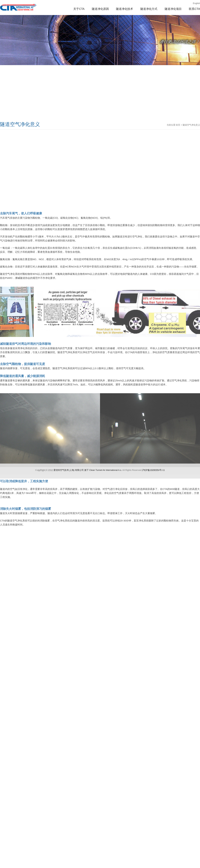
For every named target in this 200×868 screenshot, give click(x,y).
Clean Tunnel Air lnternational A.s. (106, 530)
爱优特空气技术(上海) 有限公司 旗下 (71, 530)
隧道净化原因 (100, 9)
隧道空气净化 (18, 8)
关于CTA (79, 9)
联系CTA (194, 9)
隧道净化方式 (149, 9)
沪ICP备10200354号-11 (153, 530)
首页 (178, 151)
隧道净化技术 (124, 9)
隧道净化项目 (173, 9)
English (196, 3)
